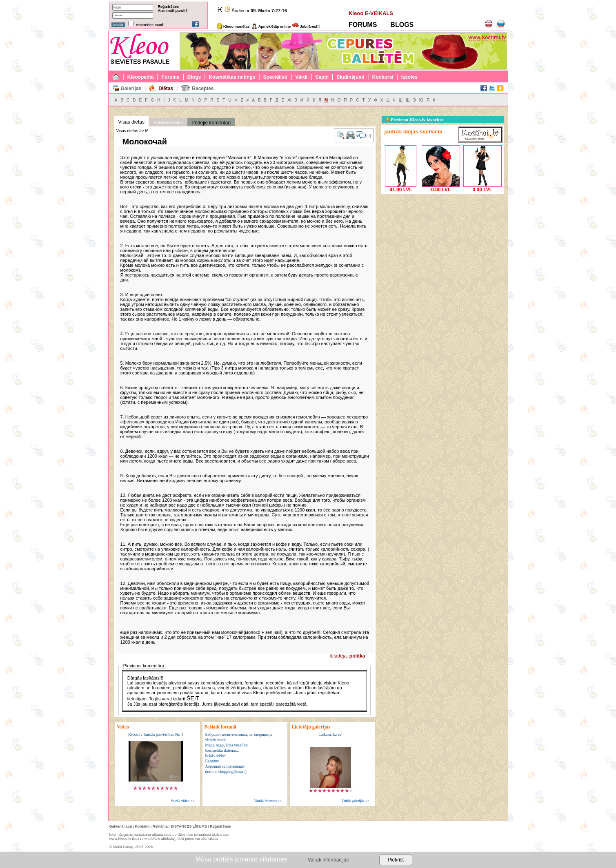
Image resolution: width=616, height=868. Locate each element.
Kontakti (142, 826)
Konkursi (383, 77)
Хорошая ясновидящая (225, 766)
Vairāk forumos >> (268, 801)
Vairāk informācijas (328, 860)
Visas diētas (131, 122)
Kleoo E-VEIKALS (371, 13)
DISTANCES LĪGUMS (189, 826)
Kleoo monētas (233, 27)
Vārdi (301, 77)
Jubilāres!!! (306, 27)
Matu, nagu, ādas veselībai (227, 745)
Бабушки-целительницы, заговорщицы (239, 734)
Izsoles (409, 77)
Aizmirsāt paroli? (173, 11)
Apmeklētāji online (271, 27)
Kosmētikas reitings (232, 77)
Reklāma (160, 826)
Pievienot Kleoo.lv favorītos (415, 120)
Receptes (203, 89)
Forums (171, 77)
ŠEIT (193, 698)
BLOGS (402, 25)
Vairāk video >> (182, 801)
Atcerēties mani (150, 25)
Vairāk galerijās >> (355, 801)
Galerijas (131, 89)
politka (357, 656)
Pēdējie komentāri (211, 123)
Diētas (166, 89)
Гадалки (212, 761)
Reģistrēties (169, 7)
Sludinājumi (350, 77)
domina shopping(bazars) (226, 772)
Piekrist (396, 860)
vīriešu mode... (217, 740)
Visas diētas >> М (132, 131)
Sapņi (322, 77)
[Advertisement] (443, 247)
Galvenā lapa (121, 826)
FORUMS (363, 25)
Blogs (194, 77)
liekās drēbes (216, 756)
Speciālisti (275, 77)
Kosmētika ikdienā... (222, 750)
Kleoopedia (141, 77)
